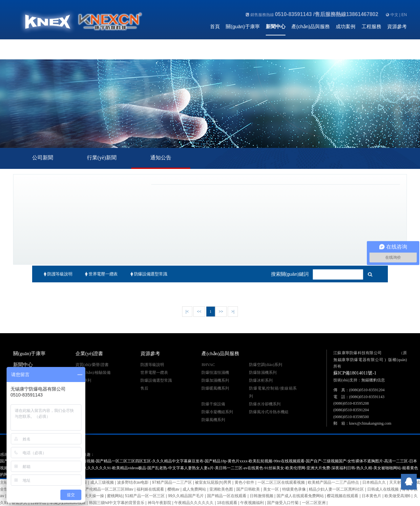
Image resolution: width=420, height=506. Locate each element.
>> (221, 312)
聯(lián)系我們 (225, 45)
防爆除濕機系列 (263, 373)
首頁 (215, 26)
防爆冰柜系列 (261, 380)
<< (199, 312)
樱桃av (174, 489)
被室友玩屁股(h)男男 (214, 482)
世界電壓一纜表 (96, 274)
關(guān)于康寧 (243, 26)
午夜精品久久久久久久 (194, 503)
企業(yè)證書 (89, 354)
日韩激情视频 (262, 496)
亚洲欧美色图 (222, 489)
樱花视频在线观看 (343, 496)
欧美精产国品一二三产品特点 (334, 482)
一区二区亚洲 (314, 503)
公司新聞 (43, 158)
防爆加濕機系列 (215, 380)
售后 (144, 388)
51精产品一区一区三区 (146, 496)
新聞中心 (276, 26)
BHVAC (208, 365)
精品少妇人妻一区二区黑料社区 (337, 489)
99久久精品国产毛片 (187, 496)
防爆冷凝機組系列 (217, 412)
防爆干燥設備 (213, 404)
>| (233, 312)
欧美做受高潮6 (398, 496)
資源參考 (397, 26)
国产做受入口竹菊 (283, 503)
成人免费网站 (195, 489)
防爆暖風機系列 (215, 388)
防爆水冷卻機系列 (265, 404)
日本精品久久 (375, 482)
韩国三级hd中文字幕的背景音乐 (117, 503)
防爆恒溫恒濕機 (215, 373)
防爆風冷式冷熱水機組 (269, 412)
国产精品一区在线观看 (227, 496)
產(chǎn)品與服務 (311, 26)
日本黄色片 (372, 496)
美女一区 (272, 489)
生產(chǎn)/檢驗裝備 (93, 373)
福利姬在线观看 (151, 489)
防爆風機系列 (213, 420)
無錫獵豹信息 (373, 380)
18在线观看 (228, 503)
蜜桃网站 (115, 496)
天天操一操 (95, 496)
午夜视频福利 (252, 503)
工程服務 (371, 26)
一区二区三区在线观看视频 (282, 482)
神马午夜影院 (160, 503)
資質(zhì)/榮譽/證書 (92, 365)
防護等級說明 (51, 274)
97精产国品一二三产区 (172, 482)
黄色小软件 (245, 482)
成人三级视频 (103, 482)
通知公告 (161, 158)
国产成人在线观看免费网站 (301, 496)
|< (187, 312)
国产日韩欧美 (249, 489)
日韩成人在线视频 (383, 489)
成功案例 (346, 26)
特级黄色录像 (294, 489)
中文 (394, 15)
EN (404, 15)
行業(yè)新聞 (102, 158)
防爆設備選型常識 (146, 274)
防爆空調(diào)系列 (266, 365)
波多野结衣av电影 (134, 482)
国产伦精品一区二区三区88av (108, 489)
